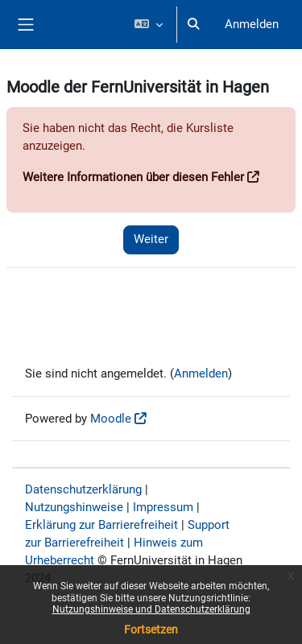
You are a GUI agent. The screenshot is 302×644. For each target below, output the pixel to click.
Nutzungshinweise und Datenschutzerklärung (151, 609)
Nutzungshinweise (74, 507)
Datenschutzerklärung (83, 489)
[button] (148, 25)
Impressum (163, 507)
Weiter (151, 239)
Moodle (111, 419)
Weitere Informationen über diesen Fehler (133, 177)
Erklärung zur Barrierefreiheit (101, 525)
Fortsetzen (151, 630)
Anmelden (252, 24)
